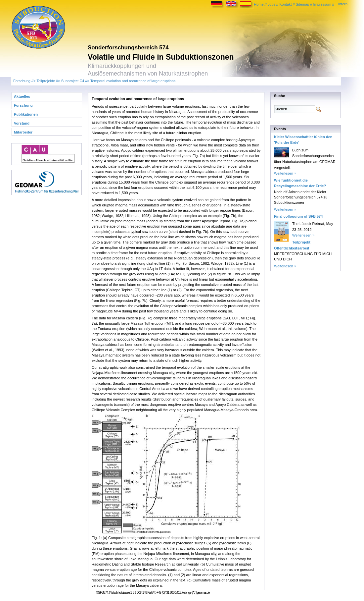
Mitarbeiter (23, 132)
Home (259, 4)
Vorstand (22, 123)
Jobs (272, 4)
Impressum (322, 4)
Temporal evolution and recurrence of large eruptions (133, 81)
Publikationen (26, 114)
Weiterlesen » (285, 173)
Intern (343, 4)
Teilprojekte (46, 81)
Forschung (22, 81)
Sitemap (302, 4)
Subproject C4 (73, 81)
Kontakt (285, 4)
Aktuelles (22, 96)
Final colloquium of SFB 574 (298, 216)
